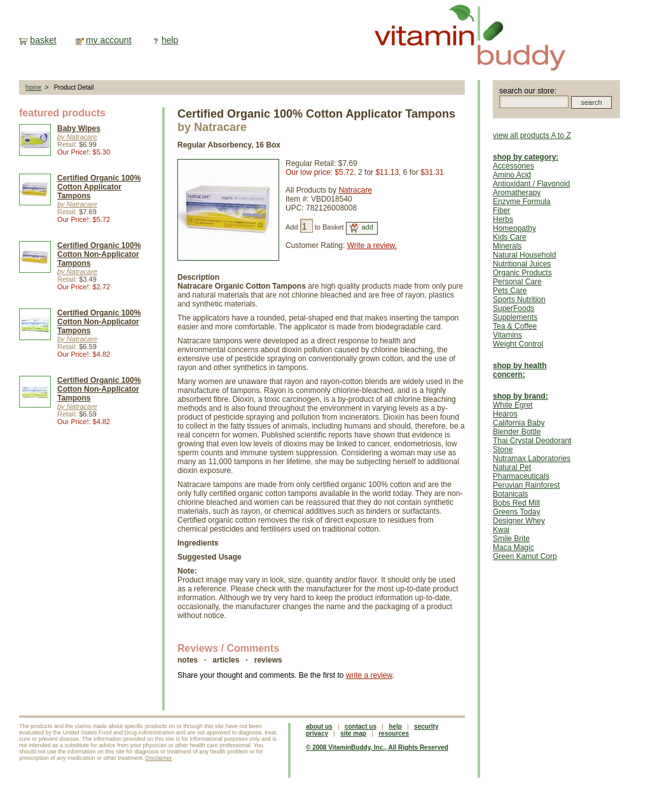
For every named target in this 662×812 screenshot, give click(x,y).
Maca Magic (514, 547)
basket (43, 40)
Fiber (501, 210)
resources (394, 733)
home (33, 87)
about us (319, 726)
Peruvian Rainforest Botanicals (526, 490)
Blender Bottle (517, 432)
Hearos (505, 414)
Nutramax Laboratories (532, 458)
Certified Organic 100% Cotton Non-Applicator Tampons (99, 254)
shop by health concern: (520, 370)
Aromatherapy (517, 193)
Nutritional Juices (522, 264)
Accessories (514, 166)
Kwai (501, 530)
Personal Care (517, 282)
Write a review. (372, 245)
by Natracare (77, 137)
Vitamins (507, 335)
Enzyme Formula (522, 202)
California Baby (519, 423)
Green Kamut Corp (525, 556)
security (426, 726)
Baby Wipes (79, 128)
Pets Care (510, 291)
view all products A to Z (532, 135)
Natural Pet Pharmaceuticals (521, 472)
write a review (369, 675)
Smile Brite (511, 539)
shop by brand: (521, 396)
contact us (361, 726)
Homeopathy (514, 228)
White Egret (513, 405)
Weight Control (518, 344)
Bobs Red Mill (516, 503)
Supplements (515, 317)
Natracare (355, 190)
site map (353, 733)
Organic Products (522, 273)
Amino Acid (512, 175)
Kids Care (510, 237)
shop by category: (526, 157)
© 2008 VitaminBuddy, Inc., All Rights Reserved (377, 747)
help (170, 40)
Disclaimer (159, 758)
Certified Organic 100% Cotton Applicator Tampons (99, 187)
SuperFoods (514, 308)
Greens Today (517, 512)
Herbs (503, 219)
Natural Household (524, 255)
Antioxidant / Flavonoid (531, 184)
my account (109, 40)
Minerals (507, 246)
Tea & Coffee (515, 326)
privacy (317, 733)
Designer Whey (519, 521)
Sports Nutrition (519, 299)
